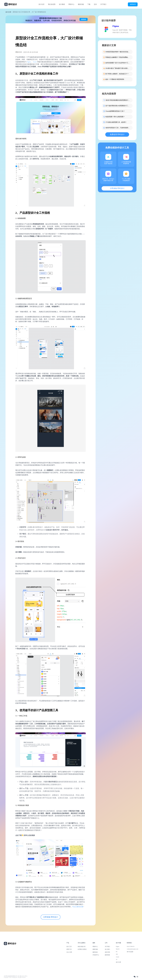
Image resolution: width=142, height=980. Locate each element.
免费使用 (133, 4)
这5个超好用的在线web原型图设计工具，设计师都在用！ (118, 106)
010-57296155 (131, 946)
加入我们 (107, 949)
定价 (95, 4)
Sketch (118, 949)
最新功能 (81, 4)
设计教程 (62, 4)
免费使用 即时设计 (117, 134)
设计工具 (69, 947)
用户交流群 (130, 952)
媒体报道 (107, 955)
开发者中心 (96, 955)
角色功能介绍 (82, 947)
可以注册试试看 (78, 907)
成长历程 (107, 952)
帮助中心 (71, 4)
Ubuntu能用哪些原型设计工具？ (115, 111)
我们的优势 (52, 4)
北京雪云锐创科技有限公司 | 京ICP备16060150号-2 (16, 976)
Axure (35, 62)
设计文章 (8, 12)
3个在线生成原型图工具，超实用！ (116, 122)
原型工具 (69, 949)
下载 (89, 4)
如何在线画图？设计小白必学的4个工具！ (118, 63)
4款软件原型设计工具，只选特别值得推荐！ (118, 128)
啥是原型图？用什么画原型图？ (115, 117)
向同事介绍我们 (82, 949)
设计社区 (42, 4)
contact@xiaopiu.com (132, 949)
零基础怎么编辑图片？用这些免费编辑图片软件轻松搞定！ (118, 57)
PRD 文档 (69, 952)
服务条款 (95, 952)
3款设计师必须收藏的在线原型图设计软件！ (118, 100)
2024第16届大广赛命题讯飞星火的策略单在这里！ (118, 68)
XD (117, 954)
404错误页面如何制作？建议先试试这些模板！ (118, 52)
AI (117, 959)
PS (117, 952)
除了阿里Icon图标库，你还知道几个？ (117, 74)
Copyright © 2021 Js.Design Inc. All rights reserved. (15, 977)
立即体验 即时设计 (51, 917)
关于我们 (103, 4)
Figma (29, 62)
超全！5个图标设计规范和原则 (115, 79)
